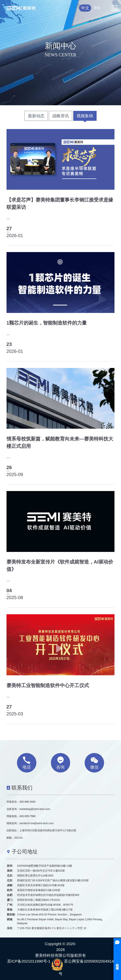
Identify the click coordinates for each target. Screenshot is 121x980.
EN (97, 8)
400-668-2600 (27, 802)
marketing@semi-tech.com (35, 809)
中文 (85, 8)
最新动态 (36, 116)
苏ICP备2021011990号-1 (29, 961)
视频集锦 (85, 116)
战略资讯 (61, 116)
